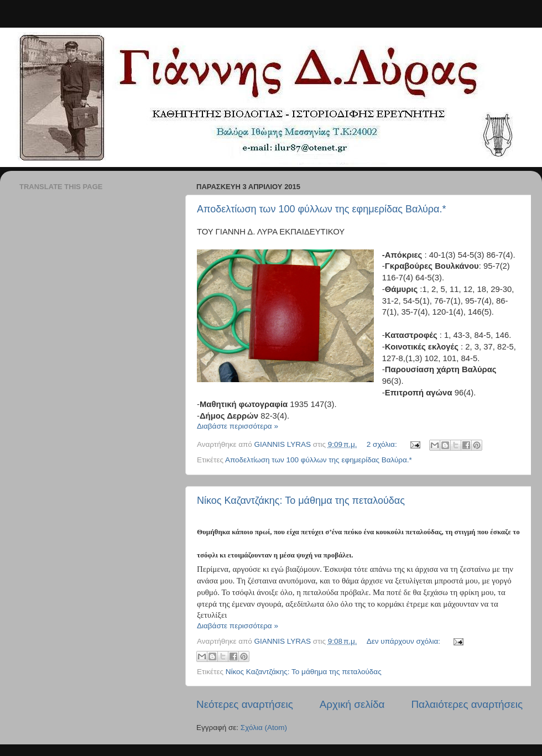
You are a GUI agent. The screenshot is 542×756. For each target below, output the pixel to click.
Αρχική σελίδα (352, 704)
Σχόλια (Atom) (264, 728)
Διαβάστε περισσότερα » (238, 426)
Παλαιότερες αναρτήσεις (467, 704)
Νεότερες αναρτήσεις (245, 704)
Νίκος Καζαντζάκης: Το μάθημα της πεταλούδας (301, 500)
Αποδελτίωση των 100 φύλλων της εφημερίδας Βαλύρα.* (321, 209)
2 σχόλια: (383, 444)
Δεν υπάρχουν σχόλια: (405, 641)
